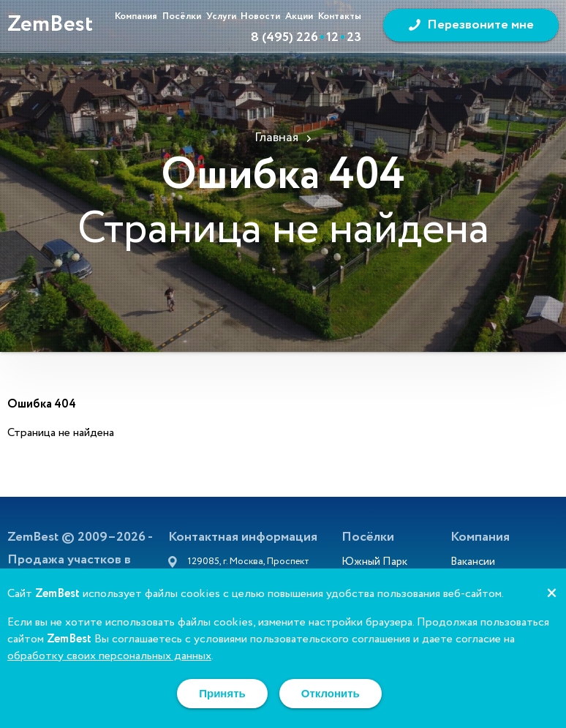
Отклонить (331, 693)
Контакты (340, 16)
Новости (260, 16)
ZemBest (50, 25)
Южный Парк (374, 563)
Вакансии (473, 563)
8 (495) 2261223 (306, 37)
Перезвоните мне (480, 25)
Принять (222, 693)
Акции (299, 16)
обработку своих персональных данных (109, 656)
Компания (136, 16)
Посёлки (182, 16)
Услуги (221, 16)
